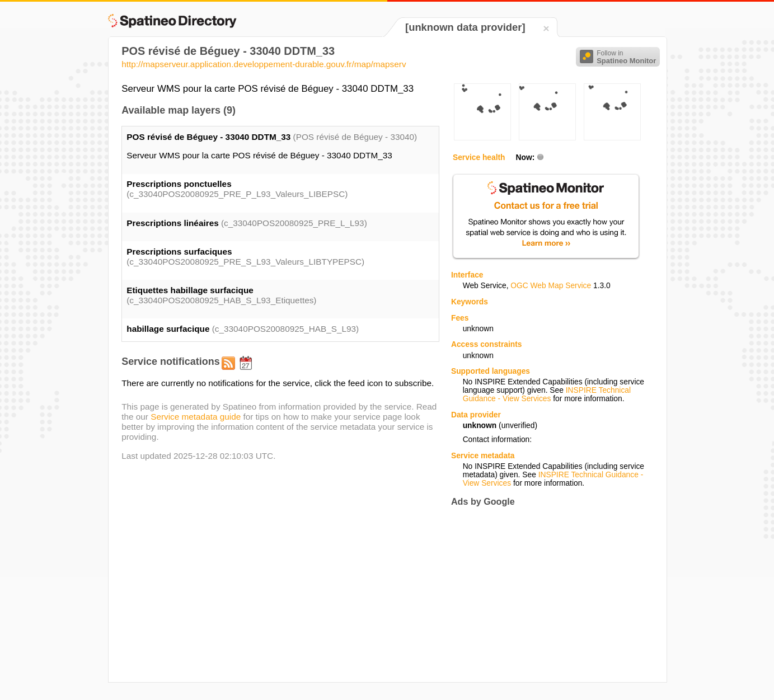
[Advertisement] (545, 594)
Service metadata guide (196, 417)
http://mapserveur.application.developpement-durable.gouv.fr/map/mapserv (264, 64)
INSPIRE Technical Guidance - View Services (547, 394)
